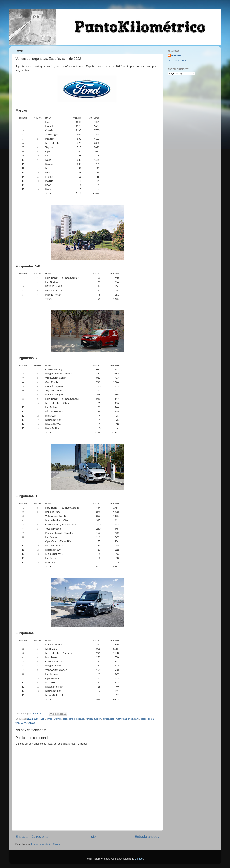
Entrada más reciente (32, 837)
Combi (57, 719)
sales (143, 719)
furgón (98, 719)
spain (151, 719)
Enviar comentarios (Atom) (46, 844)
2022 (30, 719)
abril (37, 719)
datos (72, 719)
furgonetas (108, 719)
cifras (49, 719)
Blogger (139, 859)
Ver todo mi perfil (177, 60)
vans (24, 723)
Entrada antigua (147, 837)
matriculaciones (124, 719)
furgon (89, 719)
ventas (31, 723)
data (65, 719)
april (43, 719)
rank (137, 719)
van (18, 723)
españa (80, 719)
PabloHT (176, 56)
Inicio (92, 837)
